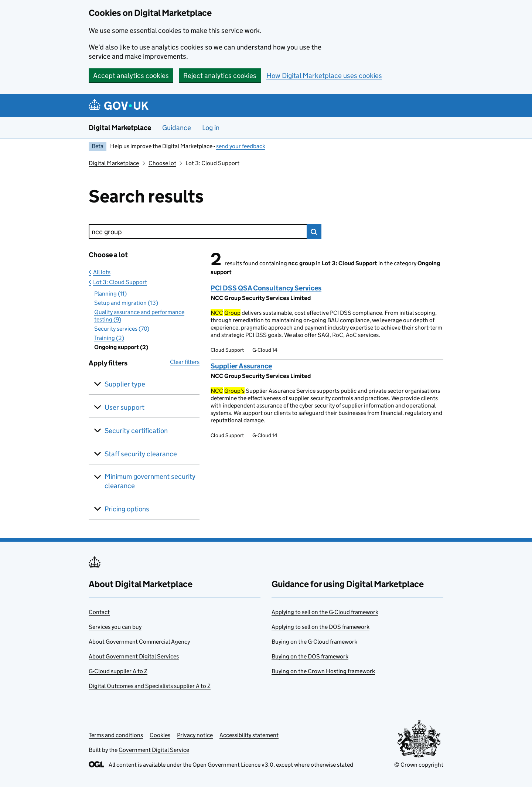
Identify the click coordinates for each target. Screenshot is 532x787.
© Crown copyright (419, 765)
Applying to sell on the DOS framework (320, 627)
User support (125, 407)
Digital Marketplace (120, 128)
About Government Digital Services (134, 656)
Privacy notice (195, 735)
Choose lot (162, 163)
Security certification (136, 431)
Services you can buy (115, 627)
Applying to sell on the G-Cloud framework (325, 612)
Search (314, 232)
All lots (102, 272)
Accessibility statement (249, 735)
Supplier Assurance (241, 366)
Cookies (160, 735)
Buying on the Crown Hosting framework (323, 671)
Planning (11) (110, 294)
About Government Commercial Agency (139, 642)
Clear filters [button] (185, 362)
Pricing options (127, 509)
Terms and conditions (116, 735)
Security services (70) (122, 329)
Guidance (177, 128)
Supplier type (125, 384)
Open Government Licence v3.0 (233, 765)
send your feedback (241, 146)
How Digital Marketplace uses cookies (324, 76)
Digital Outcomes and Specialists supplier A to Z (150, 686)
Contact (99, 612)
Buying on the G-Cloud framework (314, 642)
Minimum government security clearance (150, 481)
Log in (211, 128)
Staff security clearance (141, 454)
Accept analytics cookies (131, 76)
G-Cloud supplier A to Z (118, 671)
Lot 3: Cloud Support (120, 282)
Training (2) (109, 338)
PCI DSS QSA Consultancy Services (266, 288)
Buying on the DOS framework (310, 656)
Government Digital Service (154, 750)
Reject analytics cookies (220, 76)
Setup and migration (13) (126, 303)
